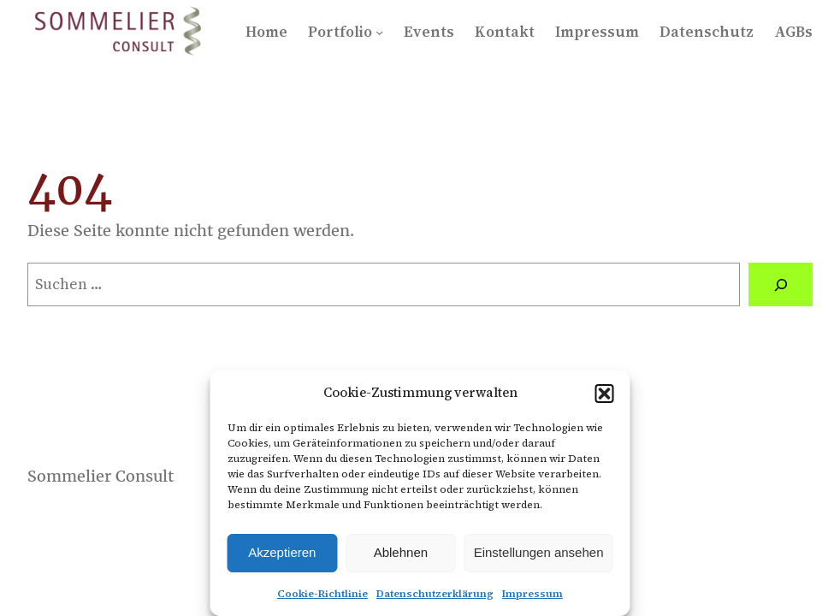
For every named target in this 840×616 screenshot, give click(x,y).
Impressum (532, 594)
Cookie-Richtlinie (322, 594)
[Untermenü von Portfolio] (379, 32)
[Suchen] (781, 284)
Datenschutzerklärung (435, 594)
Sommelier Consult (101, 477)
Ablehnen (401, 552)
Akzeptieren (282, 552)
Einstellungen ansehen (539, 552)
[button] (605, 394)
